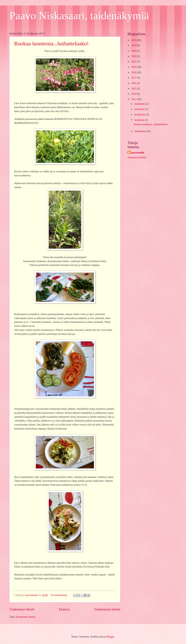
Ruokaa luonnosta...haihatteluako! (51, 43)
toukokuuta (140, 131)
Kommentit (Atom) (26, 617)
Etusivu (64, 609)
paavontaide (138, 153)
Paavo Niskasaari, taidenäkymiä (79, 16)
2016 (134, 83)
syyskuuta (140, 109)
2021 (134, 62)
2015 (134, 89)
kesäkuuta (140, 120)
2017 (134, 78)
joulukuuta (140, 104)
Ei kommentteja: (59, 595)
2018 (134, 72)
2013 (134, 99)
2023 (134, 51)
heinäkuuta (140, 115)
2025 (134, 40)
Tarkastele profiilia (137, 158)
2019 (134, 67)
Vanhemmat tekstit (107, 609)
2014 (134, 94)
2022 (134, 56)
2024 (134, 45)
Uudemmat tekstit (22, 609)
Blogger (110, 637)
